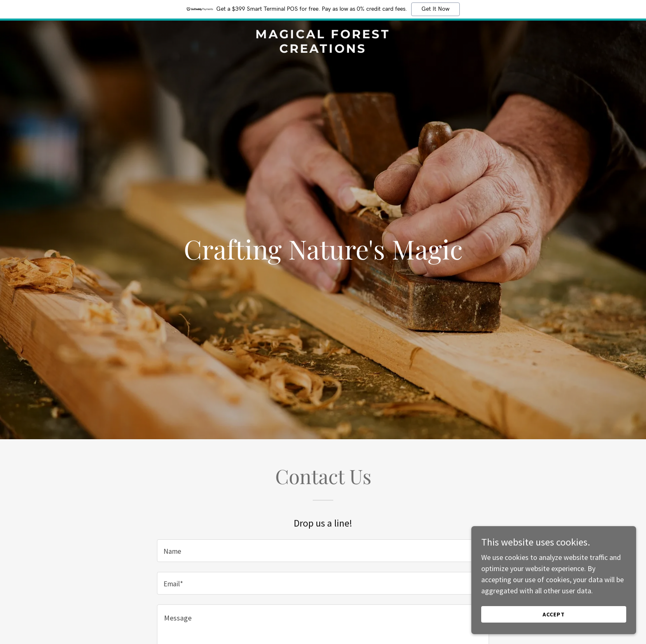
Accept (554, 614)
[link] (323, 50)
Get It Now (435, 9)
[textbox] (323, 551)
